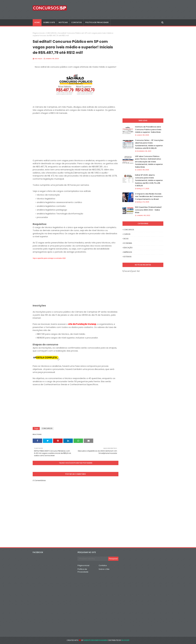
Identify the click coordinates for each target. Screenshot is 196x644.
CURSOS (127, 234)
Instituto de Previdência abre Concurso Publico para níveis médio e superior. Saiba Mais (148, 129)
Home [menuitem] (37, 22)
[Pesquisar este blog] (93, 559)
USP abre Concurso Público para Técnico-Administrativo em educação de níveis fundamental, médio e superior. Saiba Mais (149, 162)
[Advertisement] (76, 137)
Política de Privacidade (83, 570)
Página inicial (38, 33)
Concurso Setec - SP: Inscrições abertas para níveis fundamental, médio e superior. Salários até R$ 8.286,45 (149, 144)
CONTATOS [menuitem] (76, 22)
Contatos (103, 565)
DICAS (126, 239)
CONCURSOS (51, 33)
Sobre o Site (104, 569)
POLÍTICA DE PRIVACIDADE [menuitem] (97, 22)
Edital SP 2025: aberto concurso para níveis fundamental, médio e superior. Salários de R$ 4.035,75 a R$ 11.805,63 (149, 180)
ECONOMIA (128, 243)
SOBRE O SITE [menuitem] (49, 22)
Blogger (125, 640)
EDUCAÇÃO (128, 248)
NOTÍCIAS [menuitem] (63, 22)
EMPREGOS (128, 252)
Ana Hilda (38, 59)
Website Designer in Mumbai (96, 640)
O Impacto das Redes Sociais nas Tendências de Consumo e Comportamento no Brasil (149, 196)
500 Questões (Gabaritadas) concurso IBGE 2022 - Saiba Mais (148, 210)
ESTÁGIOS (127, 257)
